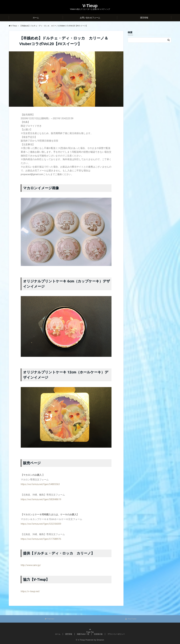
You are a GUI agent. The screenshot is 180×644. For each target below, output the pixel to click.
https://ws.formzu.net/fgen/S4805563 (40, 484)
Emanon (101, 640)
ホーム (36, 18)
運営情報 (144, 18)
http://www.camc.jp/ (31, 565)
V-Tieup (90, 6)
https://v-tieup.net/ (30, 591)
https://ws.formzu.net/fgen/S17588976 (41, 539)
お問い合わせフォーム (90, 18)
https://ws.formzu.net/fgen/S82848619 (41, 499)
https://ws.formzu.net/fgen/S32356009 (41, 524)
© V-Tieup (80, 640)
